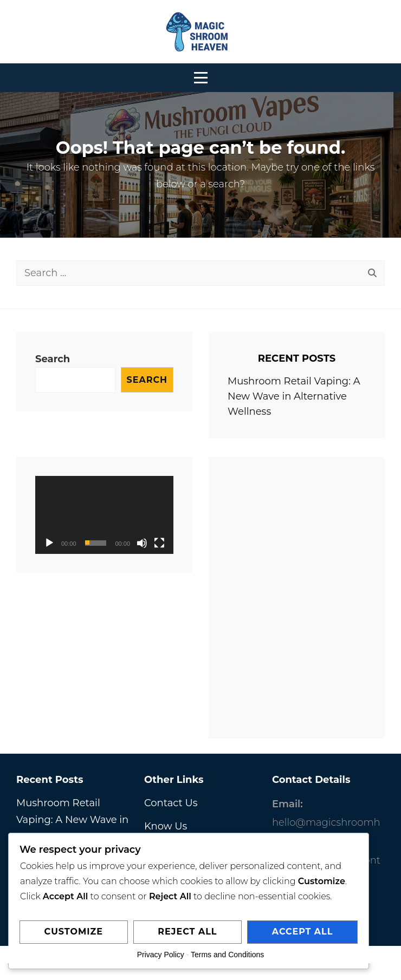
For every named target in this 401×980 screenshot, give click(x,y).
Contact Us (171, 803)
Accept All (303, 932)
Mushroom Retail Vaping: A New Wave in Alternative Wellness (294, 396)
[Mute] (142, 543)
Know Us (166, 826)
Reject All (187, 932)
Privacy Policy (161, 955)
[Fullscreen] (159, 543)
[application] (104, 515)
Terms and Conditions (227, 955)
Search (53, 359)
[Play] (49, 543)
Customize (74, 932)
